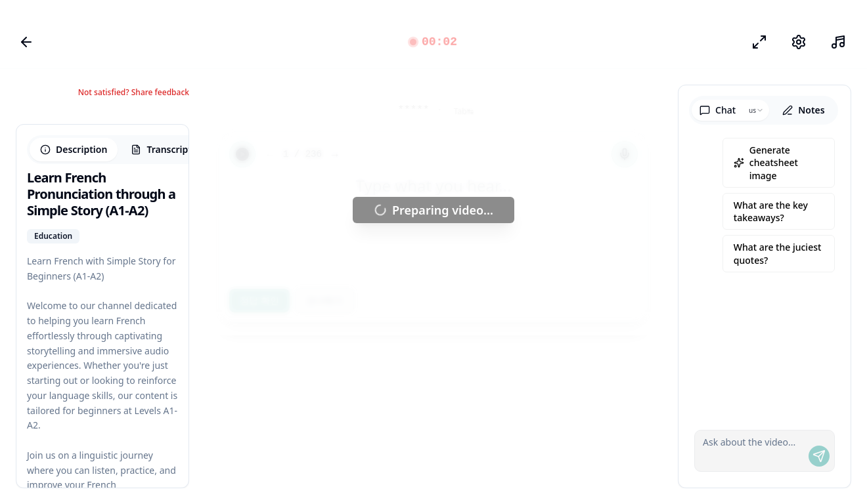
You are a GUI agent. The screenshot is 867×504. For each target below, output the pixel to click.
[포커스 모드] (759, 42)
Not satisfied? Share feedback (134, 93)
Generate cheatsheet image (766, 163)
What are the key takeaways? (771, 211)
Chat (718, 110)
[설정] (799, 42)
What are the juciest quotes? (778, 253)
